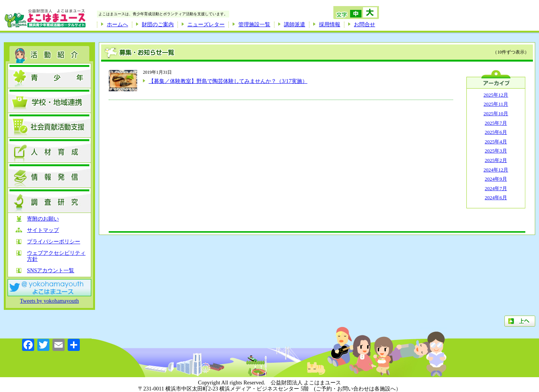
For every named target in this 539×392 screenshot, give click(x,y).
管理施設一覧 (254, 24)
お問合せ (365, 24)
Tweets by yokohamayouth (50, 301)
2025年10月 (496, 113)
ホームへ (117, 24)
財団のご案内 (158, 24)
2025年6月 (496, 132)
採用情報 (330, 24)
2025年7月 (496, 123)
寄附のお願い (43, 219)
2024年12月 (496, 170)
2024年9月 (496, 179)
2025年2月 (496, 160)
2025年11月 (496, 104)
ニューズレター (206, 24)
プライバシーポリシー (54, 242)
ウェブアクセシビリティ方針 (56, 256)
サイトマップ (43, 230)
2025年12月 (496, 95)
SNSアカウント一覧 (51, 271)
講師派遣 (295, 24)
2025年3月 (496, 151)
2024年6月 (496, 198)
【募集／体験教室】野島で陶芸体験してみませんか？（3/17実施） (228, 81)
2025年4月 (496, 142)
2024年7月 (496, 188)
